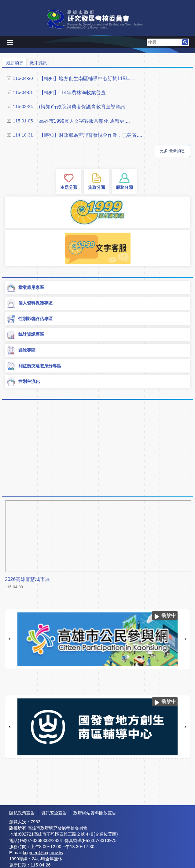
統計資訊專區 (25, 335)
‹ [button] (10, 639)
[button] (185, 42)
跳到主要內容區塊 (3, 3)
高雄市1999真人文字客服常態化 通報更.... (85, 121)
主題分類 (69, 187)
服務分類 (124, 187)
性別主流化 (23, 382)
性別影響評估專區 (29, 319)
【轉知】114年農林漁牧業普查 (72, 93)
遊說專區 (21, 350)
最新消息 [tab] (15, 63)
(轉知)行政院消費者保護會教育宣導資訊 (82, 107)
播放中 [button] (169, 615)
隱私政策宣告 (22, 813)
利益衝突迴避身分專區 (34, 366)
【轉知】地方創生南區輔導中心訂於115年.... (87, 79)
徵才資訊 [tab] (38, 63)
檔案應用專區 (25, 287)
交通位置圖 (106, 834)
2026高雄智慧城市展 (27, 579)
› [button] (185, 639)
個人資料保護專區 (29, 303)
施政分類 (97, 187)
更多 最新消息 (172, 151)
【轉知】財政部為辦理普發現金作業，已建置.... (91, 135)
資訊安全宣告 (54, 813)
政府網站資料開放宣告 (95, 813)
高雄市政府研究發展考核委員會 (97, 19)
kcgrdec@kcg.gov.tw (43, 853)
